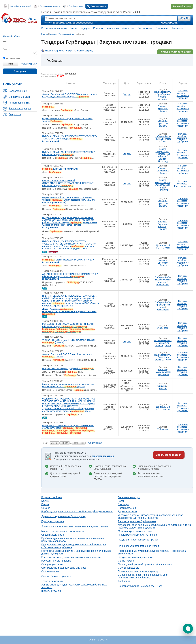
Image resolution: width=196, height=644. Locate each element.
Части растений (127, 508)
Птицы (45, 504)
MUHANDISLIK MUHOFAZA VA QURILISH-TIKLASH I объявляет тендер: (69, 328)
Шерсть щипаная (51, 591)
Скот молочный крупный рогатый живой (64, 568)
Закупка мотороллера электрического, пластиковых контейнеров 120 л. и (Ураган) (68, 385)
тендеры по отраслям (85, 22)
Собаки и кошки (50, 571)
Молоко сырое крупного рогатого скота (63, 531)
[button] (188, 629)
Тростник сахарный (52, 581)
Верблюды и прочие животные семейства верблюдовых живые (77, 512)
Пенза (168, 345)
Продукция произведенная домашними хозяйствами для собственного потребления (74, 546)
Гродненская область (163, 172)
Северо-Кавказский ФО (162, 181)
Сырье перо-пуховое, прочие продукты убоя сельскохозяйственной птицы (143, 576)
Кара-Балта (163, 374)
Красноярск (163, 310)
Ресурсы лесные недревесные (135, 557)
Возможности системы (54, 28)
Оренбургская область (164, 96)
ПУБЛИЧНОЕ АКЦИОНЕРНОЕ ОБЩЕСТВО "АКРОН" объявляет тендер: (69, 153)
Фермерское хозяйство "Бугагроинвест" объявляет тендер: (67, 120)
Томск (164, 141)
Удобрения (124, 581)
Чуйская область (163, 372)
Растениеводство (183, 186)
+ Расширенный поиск (170, 22)
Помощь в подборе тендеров (175, 52)
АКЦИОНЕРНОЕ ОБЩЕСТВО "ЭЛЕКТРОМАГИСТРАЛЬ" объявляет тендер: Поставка (70, 276)
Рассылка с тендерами (106, 28)
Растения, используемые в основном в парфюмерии (71, 557)
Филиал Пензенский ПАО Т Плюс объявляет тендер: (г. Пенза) (68, 341)
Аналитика (128, 28)
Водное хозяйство (52, 497)
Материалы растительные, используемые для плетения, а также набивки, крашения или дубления (155, 526)
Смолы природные (129, 568)
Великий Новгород (163, 160)
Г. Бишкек (164, 387)
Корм (121, 501)
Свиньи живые (126, 561)
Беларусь (162, 106)
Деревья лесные (127, 512)
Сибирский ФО (162, 136)
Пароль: (7, 49)
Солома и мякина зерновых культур (138, 571)
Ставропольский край (163, 186)
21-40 (55, 443)
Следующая (95, 443)
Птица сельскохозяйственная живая (138, 546)
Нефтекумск (163, 190)
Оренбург (163, 99)
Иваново (163, 229)
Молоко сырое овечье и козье (135, 531)
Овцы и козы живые (53, 535)
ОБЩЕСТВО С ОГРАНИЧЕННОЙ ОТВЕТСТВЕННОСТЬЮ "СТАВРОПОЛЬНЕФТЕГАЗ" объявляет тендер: (68, 183)
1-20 (45, 443)
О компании (162, 28)
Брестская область (163, 110)
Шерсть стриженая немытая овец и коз (140, 586)
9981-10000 (79, 443)
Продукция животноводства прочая (138, 540)
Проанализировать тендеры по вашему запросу (69, 51)
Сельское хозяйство (182, 92)
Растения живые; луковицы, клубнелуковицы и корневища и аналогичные (152, 552)
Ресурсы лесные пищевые (56, 561)
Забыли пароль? (29, 64)
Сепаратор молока (52, 564)
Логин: (6, 42)
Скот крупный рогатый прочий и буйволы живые (145, 564)
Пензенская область (162, 344)
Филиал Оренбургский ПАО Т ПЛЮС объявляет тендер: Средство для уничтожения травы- (70, 95)
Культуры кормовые (53, 521)
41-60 (65, 443)
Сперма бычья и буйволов (56, 576)
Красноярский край (163, 306)
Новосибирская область (163, 281)
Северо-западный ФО (162, 150)
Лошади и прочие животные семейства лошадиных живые (75, 526)
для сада (61, 169)
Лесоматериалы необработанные (137, 521)
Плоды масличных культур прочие (137, 535)
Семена (46, 508)
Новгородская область (163, 155)
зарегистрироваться (103, 456)
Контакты (177, 28)
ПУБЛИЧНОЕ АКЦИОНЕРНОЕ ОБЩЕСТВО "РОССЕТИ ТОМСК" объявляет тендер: (70, 139)
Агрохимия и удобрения (183, 97)
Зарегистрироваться (169, 455)
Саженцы (123, 504)
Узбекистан (163, 328)
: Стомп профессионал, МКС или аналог (68, 261)
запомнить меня (11, 58)
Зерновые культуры (129, 497)
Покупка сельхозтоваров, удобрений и (68, 368)
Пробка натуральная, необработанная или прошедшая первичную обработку (73, 540)
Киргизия (162, 370)
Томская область (163, 139)
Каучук (45, 501)
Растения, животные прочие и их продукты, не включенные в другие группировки (76, 552)
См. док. (127, 94)
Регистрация (20, 71)
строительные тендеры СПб (64, 22)
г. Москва (165, 248)
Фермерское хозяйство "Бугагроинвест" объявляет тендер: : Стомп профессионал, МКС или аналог (69, 200)
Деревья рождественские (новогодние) (63, 516)
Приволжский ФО (163, 92)
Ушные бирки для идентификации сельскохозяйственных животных (74, 586)
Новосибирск (163, 285)
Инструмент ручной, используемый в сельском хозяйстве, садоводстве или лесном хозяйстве (151, 516)
